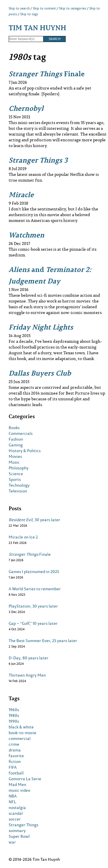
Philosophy (19, 468)
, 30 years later (34, 520)
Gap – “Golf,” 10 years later (33, 623)
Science (16, 474)
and (50, 275)
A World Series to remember (35, 589)
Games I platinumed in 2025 (34, 572)
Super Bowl (19, 836)
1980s (14, 715)
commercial (20, 738)
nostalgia (17, 808)
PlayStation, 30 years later (33, 606)
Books (14, 428)
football (16, 773)
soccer (15, 819)
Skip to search (19, 8)
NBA (13, 796)
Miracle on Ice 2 (23, 537)
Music (14, 462)
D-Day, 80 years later (29, 658)
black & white (21, 727)
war (12, 842)
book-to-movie (22, 733)
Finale (47, 74)
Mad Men (17, 785)
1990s (14, 721)
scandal (16, 813)
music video (19, 790)
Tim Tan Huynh (37, 27)
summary (17, 831)
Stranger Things (23, 825)
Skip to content (44, 8)
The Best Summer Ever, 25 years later (43, 641)
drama (15, 750)
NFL (12, 802)
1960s (14, 710)
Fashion (16, 439)
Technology (19, 485)
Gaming (16, 445)
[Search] (26, 39)
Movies (15, 456)
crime (14, 744)
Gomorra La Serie (25, 779)
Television (18, 491)
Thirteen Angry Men (27, 675)
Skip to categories (73, 8)
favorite (16, 756)
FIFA (13, 767)
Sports (15, 479)
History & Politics (25, 451)
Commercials (21, 433)
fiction (15, 762)
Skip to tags (29, 14)
